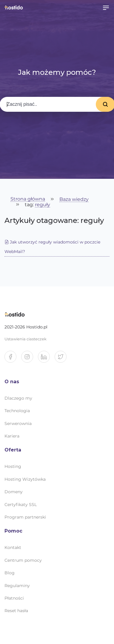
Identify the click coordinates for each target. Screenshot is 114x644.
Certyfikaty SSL (21, 505)
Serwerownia (18, 423)
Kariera (12, 436)
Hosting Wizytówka (25, 479)
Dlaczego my (18, 398)
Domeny (14, 492)
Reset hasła (16, 611)
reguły (43, 205)
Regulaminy (17, 586)
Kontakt (13, 547)
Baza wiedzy (74, 200)
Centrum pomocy (23, 560)
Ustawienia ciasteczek (26, 339)
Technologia (17, 411)
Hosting (13, 466)
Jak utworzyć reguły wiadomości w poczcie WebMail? (52, 247)
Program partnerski (25, 517)
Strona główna (28, 199)
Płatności (14, 598)
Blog (10, 573)
